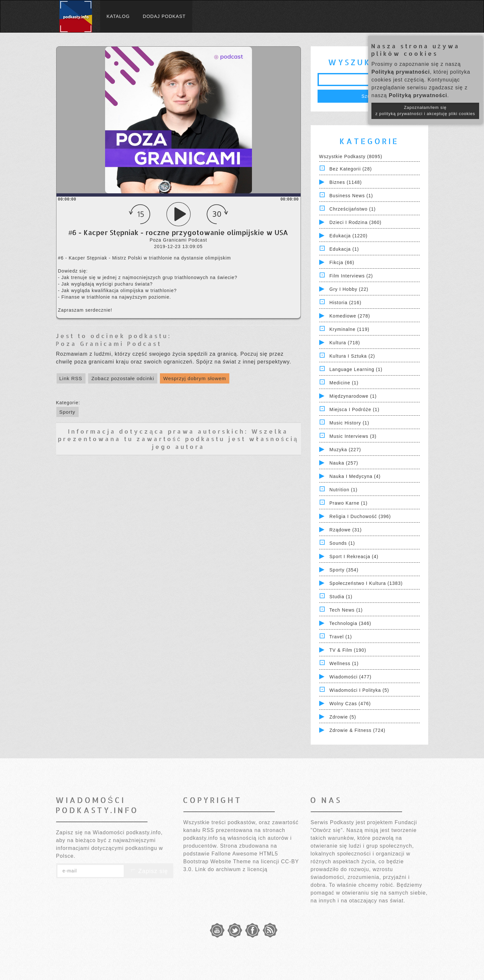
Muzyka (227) (345, 450)
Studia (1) (341, 597)
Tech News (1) (346, 610)
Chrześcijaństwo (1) (352, 209)
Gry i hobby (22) (349, 289)
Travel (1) (341, 637)
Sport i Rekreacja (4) (354, 557)
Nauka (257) (344, 463)
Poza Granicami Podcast (109, 343)
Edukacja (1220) (348, 236)
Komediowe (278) (350, 316)
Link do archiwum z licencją (231, 869)
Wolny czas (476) (350, 704)
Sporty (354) (344, 570)
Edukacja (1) (344, 249)
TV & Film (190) (348, 650)
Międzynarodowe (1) (353, 396)
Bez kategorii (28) (351, 169)
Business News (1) (351, 196)
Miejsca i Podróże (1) (354, 409)
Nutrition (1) (343, 490)
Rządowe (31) (345, 530)
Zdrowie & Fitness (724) (357, 730)
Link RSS (71, 378)
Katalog (118, 16)
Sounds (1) (342, 543)
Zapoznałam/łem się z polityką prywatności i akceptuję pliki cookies (425, 111)
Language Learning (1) (356, 369)
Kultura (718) (345, 343)
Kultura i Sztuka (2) (352, 356)
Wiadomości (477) (350, 677)
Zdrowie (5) (343, 717)
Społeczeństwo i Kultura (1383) (366, 583)
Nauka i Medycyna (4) (355, 476)
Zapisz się (148, 871)
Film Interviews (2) (351, 276)
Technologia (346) (350, 623)
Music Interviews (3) (353, 436)
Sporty (67, 412)
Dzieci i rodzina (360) (355, 222)
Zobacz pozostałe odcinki (123, 378)
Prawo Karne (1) (348, 503)
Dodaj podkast (164, 16)
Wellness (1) (344, 663)
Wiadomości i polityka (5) (359, 690)
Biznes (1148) (345, 182)
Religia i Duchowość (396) (360, 516)
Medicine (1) (344, 383)
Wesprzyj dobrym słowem (195, 378)
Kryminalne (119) (349, 329)
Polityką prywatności (401, 72)
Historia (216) (345, 303)
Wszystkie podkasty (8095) (351, 156)
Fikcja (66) (342, 262)
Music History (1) (349, 423)
